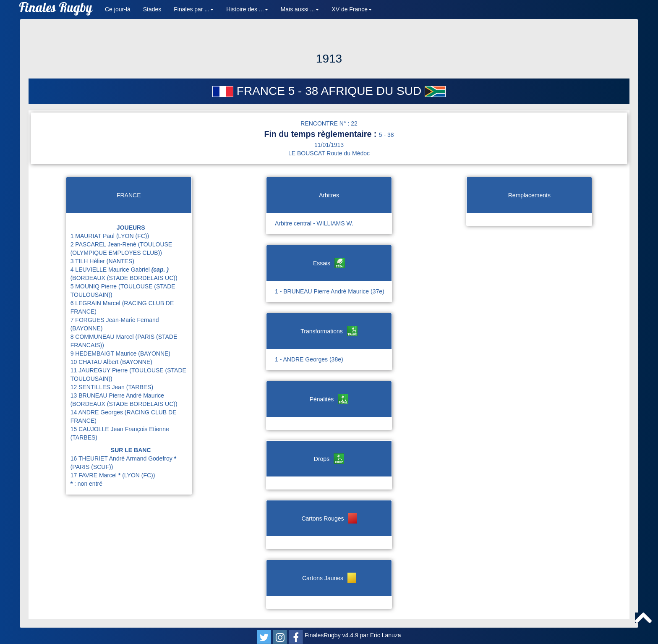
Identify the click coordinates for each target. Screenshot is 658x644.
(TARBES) (140, 387)
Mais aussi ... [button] (300, 9)
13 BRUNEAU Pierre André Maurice (117, 395)
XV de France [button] (352, 9)
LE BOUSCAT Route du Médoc (329, 153)
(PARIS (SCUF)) (92, 467)
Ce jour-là (118, 9)
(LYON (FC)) (133, 236)
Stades (152, 9)
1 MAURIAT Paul (93, 236)
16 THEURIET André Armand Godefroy (123, 458)
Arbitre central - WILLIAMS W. (314, 223)
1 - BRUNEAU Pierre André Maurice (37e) (330, 291)
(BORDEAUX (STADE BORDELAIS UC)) (124, 278)
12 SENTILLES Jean (98, 387)
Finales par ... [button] (194, 9)
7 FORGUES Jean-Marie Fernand (115, 320)
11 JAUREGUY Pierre (100, 370)
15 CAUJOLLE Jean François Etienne (120, 429)
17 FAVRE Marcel (96, 475)
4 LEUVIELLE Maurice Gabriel (120, 270)
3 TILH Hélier (89, 261)
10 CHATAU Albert (95, 362)
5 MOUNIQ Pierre (94, 286)
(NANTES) (120, 261)
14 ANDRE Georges (98, 412)
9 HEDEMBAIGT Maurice (104, 353)
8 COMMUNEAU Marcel (103, 337)
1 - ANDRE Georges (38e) (309, 359)
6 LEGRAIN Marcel (96, 303)
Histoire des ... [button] (247, 9)
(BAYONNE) (87, 328)
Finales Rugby (56, 9)
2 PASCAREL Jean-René (104, 244)
